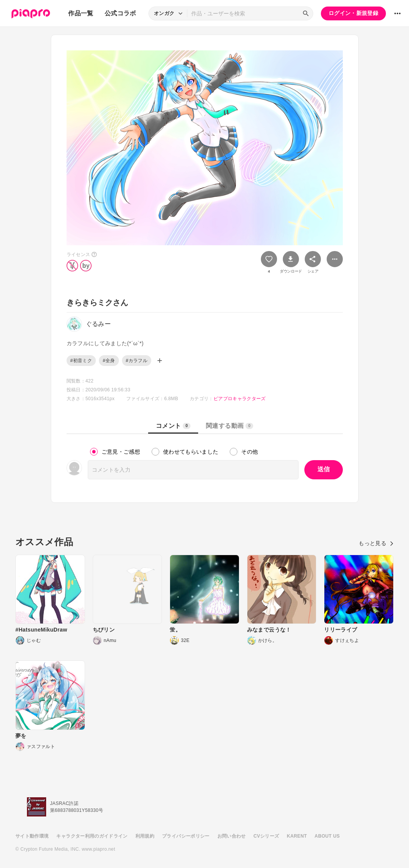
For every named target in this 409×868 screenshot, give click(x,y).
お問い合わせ (232, 836)
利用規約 (145, 836)
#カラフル (137, 361)
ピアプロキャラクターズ (240, 399)
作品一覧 (81, 13)
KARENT (297, 836)
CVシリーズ (266, 836)
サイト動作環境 (32, 836)
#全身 (109, 361)
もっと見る (376, 543)
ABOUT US (327, 836)
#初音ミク (81, 361)
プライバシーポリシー (186, 836)
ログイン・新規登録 (353, 13)
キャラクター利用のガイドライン (92, 836)
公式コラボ (120, 13)
